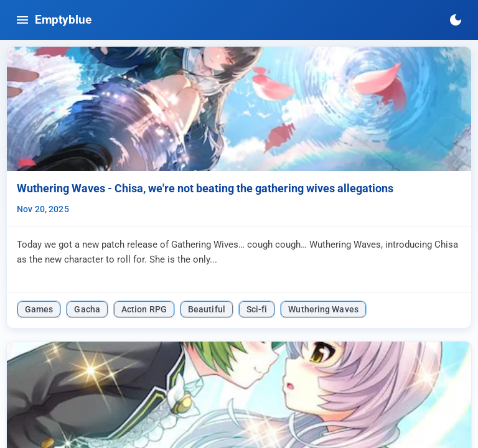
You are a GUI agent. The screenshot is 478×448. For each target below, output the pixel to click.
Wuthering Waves (323, 309)
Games (39, 309)
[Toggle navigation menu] (22, 20)
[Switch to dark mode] (456, 20)
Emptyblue (63, 20)
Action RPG (144, 309)
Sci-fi (257, 309)
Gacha (87, 309)
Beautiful (207, 309)
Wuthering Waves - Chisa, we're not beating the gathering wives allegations (205, 189)
